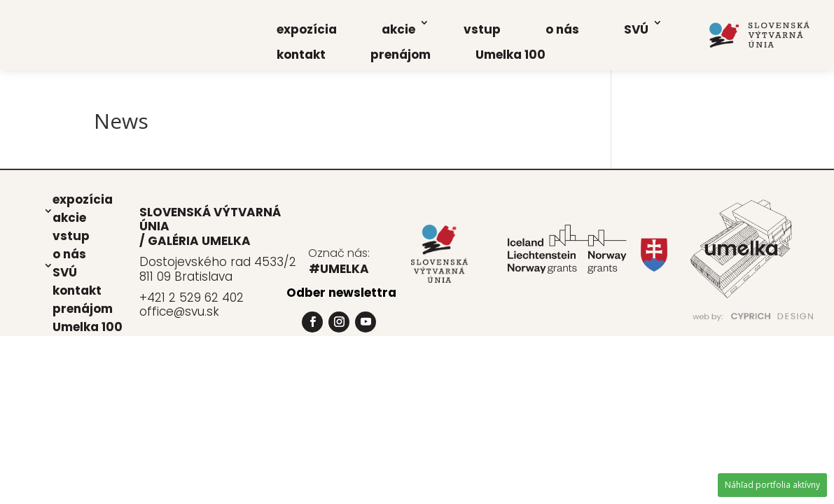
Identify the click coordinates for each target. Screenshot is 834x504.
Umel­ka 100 (510, 55)
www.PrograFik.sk (708, 329)
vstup (482, 29)
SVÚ (636, 29)
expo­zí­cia (307, 29)
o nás (562, 29)
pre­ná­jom (401, 55)
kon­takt (301, 55)
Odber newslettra (341, 293)
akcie (398, 29)
